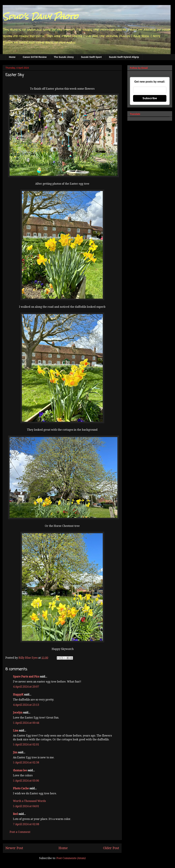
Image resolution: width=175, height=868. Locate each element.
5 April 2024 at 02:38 (26, 762)
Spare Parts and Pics (26, 677)
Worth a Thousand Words (29, 801)
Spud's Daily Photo (40, 17)
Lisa (16, 731)
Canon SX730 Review (35, 57)
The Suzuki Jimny (64, 57)
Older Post (111, 848)
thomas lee (20, 770)
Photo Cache (21, 788)
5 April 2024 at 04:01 (26, 806)
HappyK (18, 695)
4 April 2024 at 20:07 (26, 687)
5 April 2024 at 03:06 (26, 781)
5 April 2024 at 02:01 (26, 744)
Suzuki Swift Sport (91, 57)
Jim (15, 752)
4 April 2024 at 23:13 (26, 705)
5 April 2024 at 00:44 (26, 723)
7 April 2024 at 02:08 (26, 824)
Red (15, 814)
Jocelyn (18, 713)
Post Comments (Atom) (71, 858)
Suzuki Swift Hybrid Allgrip (124, 57)
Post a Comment (20, 832)
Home (12, 57)
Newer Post (14, 848)
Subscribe (150, 98)
